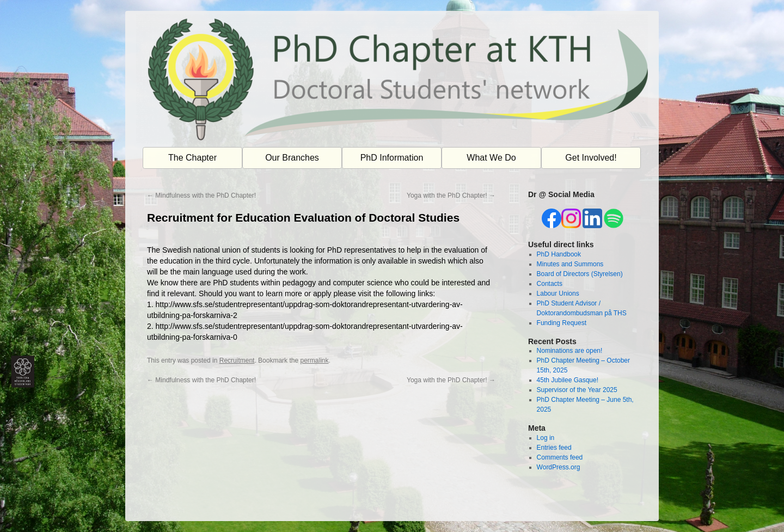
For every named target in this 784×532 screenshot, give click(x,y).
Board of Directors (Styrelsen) (580, 274)
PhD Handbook (559, 254)
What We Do (491, 158)
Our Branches (292, 158)
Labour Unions (558, 293)
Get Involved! (591, 158)
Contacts (550, 284)
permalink (314, 360)
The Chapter (192, 158)
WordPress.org (559, 467)
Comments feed (560, 457)
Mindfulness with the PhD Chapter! (201, 195)
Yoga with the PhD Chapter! (451, 195)
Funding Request (562, 323)
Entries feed (554, 448)
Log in (546, 438)
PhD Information (392, 158)
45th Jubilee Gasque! (568, 380)
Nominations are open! (570, 351)
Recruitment (237, 360)
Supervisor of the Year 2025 (577, 390)
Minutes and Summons (570, 264)
